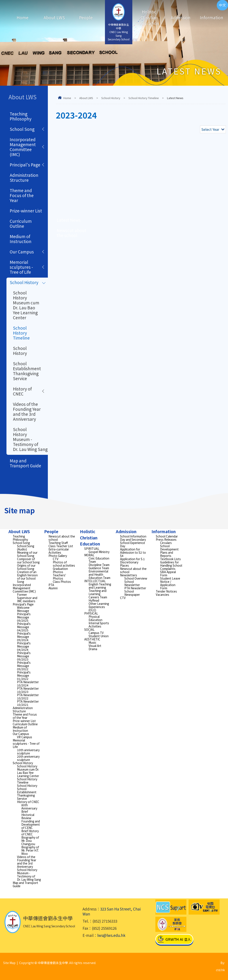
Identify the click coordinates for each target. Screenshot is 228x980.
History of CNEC (22, 391)
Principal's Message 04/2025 (24, 627)
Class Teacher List (61, 546)
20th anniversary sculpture (28, 758)
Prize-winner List (26, 211)
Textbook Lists (170, 559)
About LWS (54, 17)
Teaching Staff (58, 543)
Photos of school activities (64, 564)
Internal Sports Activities (99, 625)
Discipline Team (99, 565)
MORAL (89, 555)
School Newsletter (132, 583)
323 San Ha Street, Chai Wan (112, 911)
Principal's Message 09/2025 (24, 617)
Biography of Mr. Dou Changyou (30, 841)
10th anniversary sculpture (28, 752)
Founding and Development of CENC (31, 824)
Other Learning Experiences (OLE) (99, 607)
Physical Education (95, 618)
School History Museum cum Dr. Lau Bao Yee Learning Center (26, 305)
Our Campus (22, 252)
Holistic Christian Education (149, 17)
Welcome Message (23, 609)
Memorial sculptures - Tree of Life (21, 267)
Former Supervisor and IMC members (27, 598)
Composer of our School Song (28, 560)
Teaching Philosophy (21, 116)
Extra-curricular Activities (59, 551)
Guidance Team (99, 568)
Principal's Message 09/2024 (24, 637)
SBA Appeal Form (168, 573)
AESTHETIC (92, 639)
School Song (22, 129)
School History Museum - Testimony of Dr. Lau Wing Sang (30, 439)
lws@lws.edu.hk (111, 935)
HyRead (94, 600)
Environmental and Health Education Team (99, 574)
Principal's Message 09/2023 (24, 656)
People (86, 17)
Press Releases (166, 539)
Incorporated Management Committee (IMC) (23, 147)
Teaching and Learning (98, 592)
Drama (93, 649)
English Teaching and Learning (100, 586)
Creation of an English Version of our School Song (27, 577)
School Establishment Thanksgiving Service (27, 371)
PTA (51, 585)
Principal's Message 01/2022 (24, 675)
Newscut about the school (72, 233)
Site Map (9, 963)
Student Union (99, 636)
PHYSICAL (91, 613)
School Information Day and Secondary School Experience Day (133, 541)
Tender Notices (166, 591)
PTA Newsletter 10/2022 (28, 696)
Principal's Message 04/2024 (24, 646)
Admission (181, 17)
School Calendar (167, 536)
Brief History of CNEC (30, 832)
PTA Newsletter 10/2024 (28, 684)
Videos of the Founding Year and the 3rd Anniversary (27, 411)
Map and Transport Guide (25, 463)
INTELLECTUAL (95, 581)
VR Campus (25, 737)
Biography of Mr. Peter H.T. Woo (30, 850)
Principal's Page (25, 165)
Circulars (166, 543)
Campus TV (96, 633)
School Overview (136, 578)
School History (111, 98)
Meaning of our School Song (27, 554)
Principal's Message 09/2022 (24, 666)
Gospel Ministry (99, 552)
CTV (56, 559)
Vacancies (162, 594)
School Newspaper (132, 593)
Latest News (69, 220)
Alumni (53, 588)
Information (209, 17)
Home (23, 17)
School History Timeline (144, 98)
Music (92, 642)
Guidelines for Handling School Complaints (171, 565)
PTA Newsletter (135, 588)
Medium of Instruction (21, 239)
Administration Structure (24, 177)
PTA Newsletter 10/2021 (28, 703)
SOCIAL (89, 629)
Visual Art (95, 646)
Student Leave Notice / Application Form (170, 583)
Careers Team (98, 597)
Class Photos (62, 582)
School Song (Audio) (26, 548)
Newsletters (129, 575)
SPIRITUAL (92, 548)
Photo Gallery (58, 556)
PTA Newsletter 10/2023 (28, 690)
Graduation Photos (60, 570)
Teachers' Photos (59, 577)
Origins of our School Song (26, 567)
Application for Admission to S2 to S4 (133, 552)
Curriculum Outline (21, 223)
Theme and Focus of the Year (22, 195)
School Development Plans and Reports (169, 551)
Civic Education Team (99, 560)
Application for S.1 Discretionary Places (132, 562)
